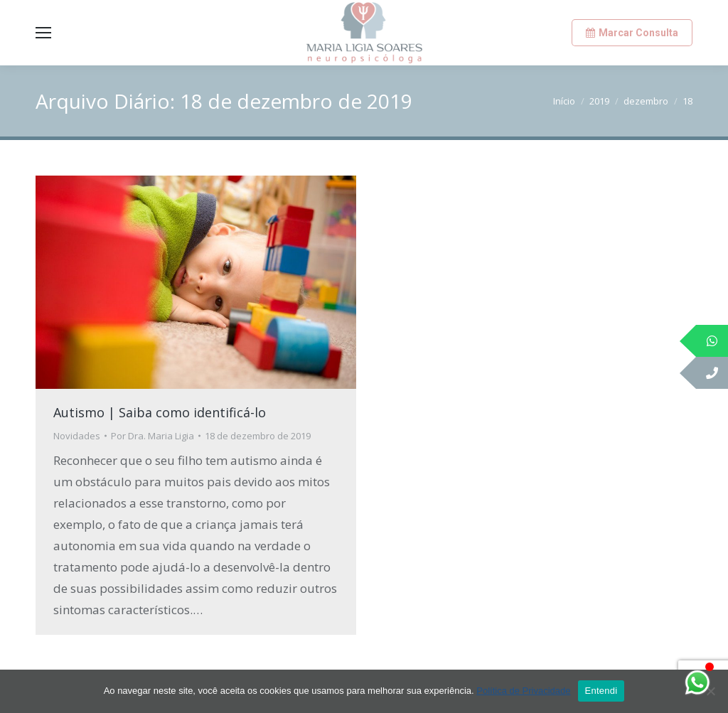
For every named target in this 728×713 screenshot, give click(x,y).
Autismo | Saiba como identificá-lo (160, 412)
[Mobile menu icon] (43, 33)
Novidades (77, 436)
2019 (599, 101)
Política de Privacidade (523, 691)
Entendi (601, 691)
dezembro (646, 101)
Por (152, 436)
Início (564, 101)
